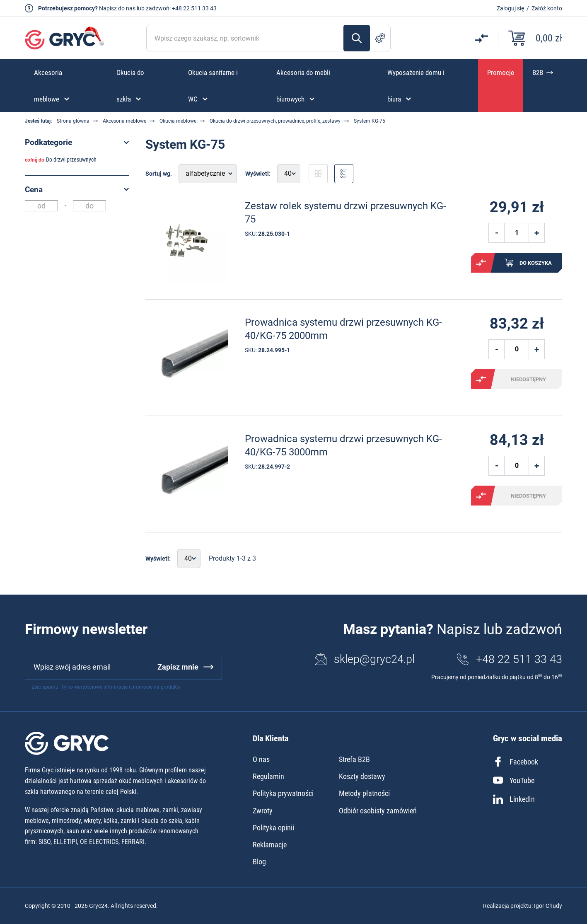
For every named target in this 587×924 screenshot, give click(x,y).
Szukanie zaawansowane (380, 38)
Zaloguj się (510, 8)
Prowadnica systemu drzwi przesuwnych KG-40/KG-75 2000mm (343, 329)
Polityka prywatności (283, 793)
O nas (261, 759)
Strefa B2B (354, 759)
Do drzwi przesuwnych (71, 160)
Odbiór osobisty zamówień (378, 811)
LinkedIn (514, 799)
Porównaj (481, 263)
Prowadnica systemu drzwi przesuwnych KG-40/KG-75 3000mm (343, 445)
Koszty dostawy (362, 776)
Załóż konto (547, 8)
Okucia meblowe (178, 121)
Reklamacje (270, 845)
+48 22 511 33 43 (194, 8)
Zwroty (263, 811)
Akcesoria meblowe (124, 121)
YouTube (514, 780)
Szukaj (357, 38)
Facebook (516, 762)
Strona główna (73, 121)
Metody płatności (364, 793)
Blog (259, 862)
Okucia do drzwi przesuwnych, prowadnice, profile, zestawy (275, 121)
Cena (34, 190)
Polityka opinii (273, 828)
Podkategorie (48, 142)
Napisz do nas (117, 8)
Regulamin (268, 776)
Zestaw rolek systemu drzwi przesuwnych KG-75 (345, 212)
